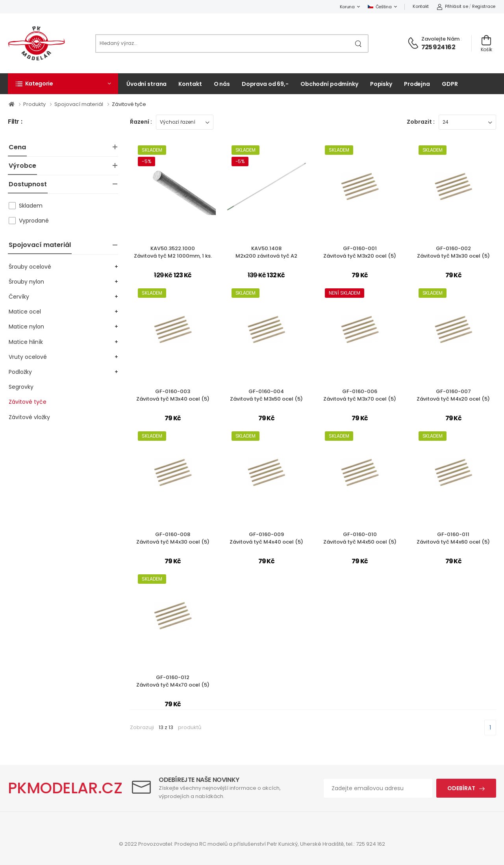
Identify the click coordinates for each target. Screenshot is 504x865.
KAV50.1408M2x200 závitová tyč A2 (266, 252)
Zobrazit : (421, 122)
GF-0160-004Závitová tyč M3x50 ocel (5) (266, 395)
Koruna (347, 7)
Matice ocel (25, 312)
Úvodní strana (146, 84)
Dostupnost (28, 184)
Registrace (484, 6)
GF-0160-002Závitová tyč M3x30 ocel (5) (453, 252)
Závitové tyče (28, 402)
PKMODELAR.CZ (65, 788)
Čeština (380, 7)
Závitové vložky (29, 417)
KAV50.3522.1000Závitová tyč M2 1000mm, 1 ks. (173, 252)
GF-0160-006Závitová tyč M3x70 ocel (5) (360, 395)
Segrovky (21, 387)
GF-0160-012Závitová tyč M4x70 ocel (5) (173, 681)
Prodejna (417, 84)
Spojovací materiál (40, 245)
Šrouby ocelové (30, 267)
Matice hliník (26, 342)
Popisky (381, 84)
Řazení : (141, 122)
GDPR (450, 84)
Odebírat (461, 788)
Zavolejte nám (440, 39)
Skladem (31, 206)
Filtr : (15, 122)
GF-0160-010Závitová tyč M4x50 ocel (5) (360, 538)
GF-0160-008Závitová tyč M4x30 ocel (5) (173, 538)
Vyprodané (34, 221)
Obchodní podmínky (329, 84)
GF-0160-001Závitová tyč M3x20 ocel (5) (360, 252)
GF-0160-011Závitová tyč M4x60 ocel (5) (453, 538)
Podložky (20, 372)
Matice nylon (26, 327)
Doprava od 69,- (265, 84)
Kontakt (421, 6)
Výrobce (22, 166)
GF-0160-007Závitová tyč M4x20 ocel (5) (453, 395)
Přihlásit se (452, 6)
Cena (17, 147)
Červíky (19, 297)
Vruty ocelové (28, 357)
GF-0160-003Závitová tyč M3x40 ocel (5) (173, 395)
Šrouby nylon (26, 282)
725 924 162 (438, 47)
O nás (222, 84)
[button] (63, 84)
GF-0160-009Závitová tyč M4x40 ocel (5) (266, 538)
